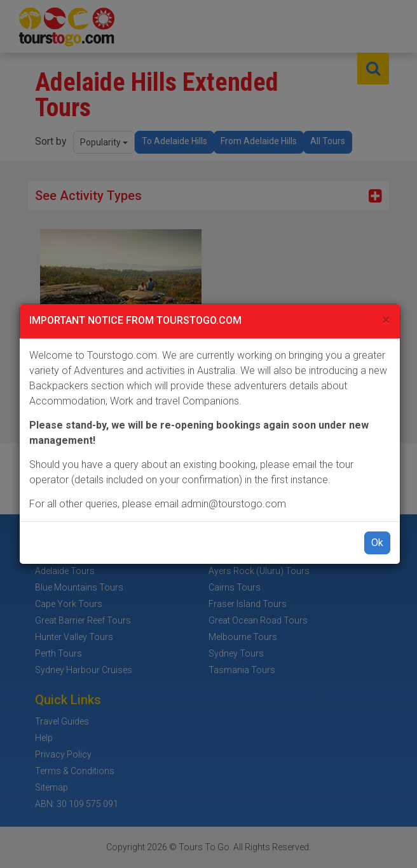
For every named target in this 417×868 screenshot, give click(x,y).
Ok (377, 543)
